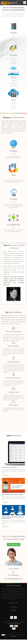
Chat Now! (14, 545)
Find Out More (13, 603)
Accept (3, 635)
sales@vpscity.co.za (15, 579)
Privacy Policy (18, 624)
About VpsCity (13, 607)
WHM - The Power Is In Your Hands (9, 467)
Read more (6, 475)
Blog (19, 435)
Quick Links (14, 610)
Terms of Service (11, 624)
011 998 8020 (13, 575)
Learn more (14, 636)
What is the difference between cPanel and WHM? (13, 494)
